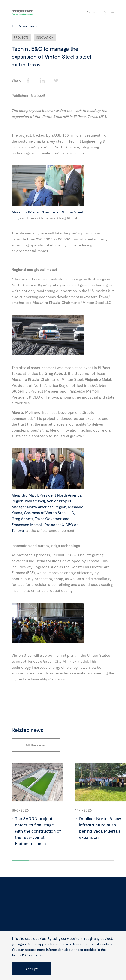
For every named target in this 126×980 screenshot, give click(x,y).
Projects (21, 37)
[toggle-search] (104, 13)
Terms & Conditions (27, 955)
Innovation (45, 37)
